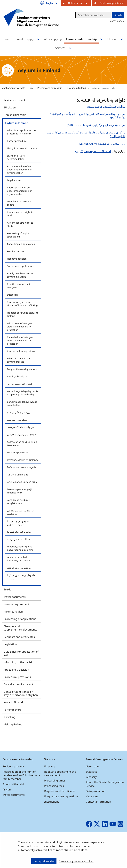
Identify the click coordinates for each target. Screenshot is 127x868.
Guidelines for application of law (21, 653)
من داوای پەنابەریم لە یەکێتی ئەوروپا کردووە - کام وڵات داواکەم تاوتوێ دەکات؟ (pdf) (87, 116)
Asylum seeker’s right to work (20, 214)
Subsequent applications (21, 266)
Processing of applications (20, 619)
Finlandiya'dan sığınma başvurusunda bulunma (20, 548)
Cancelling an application (21, 244)
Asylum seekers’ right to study (20, 224)
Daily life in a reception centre (20, 203)
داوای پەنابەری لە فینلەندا (19, 532)
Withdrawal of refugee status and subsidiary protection (19, 327)
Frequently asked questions (22, 369)
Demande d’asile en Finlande (23, 460)
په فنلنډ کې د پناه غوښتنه (19, 568)
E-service (50, 766)
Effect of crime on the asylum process (19, 360)
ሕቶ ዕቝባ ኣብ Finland (18, 475)
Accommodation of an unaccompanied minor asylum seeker (19, 170)
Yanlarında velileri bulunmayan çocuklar (19, 559)
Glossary (91, 777)
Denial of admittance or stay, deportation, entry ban (21, 693)
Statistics (91, 772)
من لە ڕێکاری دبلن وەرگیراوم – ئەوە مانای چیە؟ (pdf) (96, 125)
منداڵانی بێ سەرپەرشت (19, 539)
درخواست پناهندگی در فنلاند (20, 427)
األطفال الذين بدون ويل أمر (20, 384)
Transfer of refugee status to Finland (23, 314)
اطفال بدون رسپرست (18, 420)
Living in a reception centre (22, 148)
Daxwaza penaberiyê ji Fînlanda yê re (19, 491)
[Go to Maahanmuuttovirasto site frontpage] (31, 22)
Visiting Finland (13, 724)
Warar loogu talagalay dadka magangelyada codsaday (23, 393)
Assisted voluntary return (21, 351)
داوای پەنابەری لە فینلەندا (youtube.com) (102, 144)
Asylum (7, 789)
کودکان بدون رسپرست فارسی (22, 434)
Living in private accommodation (16, 157)
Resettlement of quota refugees (19, 286)
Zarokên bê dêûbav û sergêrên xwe (19, 502)
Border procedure (17, 141)
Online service (79, 3)
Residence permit (14, 100)
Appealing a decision (16, 670)
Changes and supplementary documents (20, 628)
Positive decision (16, 251)
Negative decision (17, 259)
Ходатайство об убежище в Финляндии (22, 443)
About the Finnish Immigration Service (105, 784)
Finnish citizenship (15, 115)
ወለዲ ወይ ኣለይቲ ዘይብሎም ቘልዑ (22, 482)
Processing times (55, 780)
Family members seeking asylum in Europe (21, 275)
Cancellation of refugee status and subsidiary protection (20, 340)
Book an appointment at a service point (60, 773)
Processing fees (54, 786)
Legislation (10, 644)
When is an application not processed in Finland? (22, 132)
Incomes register (14, 612)
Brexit (7, 589)
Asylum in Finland (77, 88)
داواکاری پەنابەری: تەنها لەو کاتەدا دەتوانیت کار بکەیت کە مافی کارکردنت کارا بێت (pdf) (86, 134)
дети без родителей (18, 452)
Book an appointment (112, 3)
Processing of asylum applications (19, 235)
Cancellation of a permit (18, 684)
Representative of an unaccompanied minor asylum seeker (19, 191)
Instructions (52, 802)
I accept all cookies (44, 861)
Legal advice (14, 180)
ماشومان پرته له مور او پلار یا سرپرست (21, 577)
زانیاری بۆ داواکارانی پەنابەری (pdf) (106, 106)
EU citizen (10, 107)
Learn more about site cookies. (68, 850)
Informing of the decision (19, 662)
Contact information (98, 802)
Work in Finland (13, 702)
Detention (12, 295)
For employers (12, 710)
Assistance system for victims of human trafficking (22, 304)
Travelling (10, 717)
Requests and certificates (19, 637)
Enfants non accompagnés (22, 467)
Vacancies (92, 796)
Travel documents (15, 597)
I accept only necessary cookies (76, 861)
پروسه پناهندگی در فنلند (18, 412)
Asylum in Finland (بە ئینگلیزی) (93, 151)
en (32, 88)
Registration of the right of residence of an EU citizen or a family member (21, 775)
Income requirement (16, 604)
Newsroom (93, 766)
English (52, 3)
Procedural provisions (17, 677)
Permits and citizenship (50, 88)
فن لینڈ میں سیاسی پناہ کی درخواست (20, 512)
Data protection (96, 791)
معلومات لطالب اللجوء (18, 376)
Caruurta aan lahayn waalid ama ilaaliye (22, 403)
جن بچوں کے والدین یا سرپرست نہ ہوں (18, 523)
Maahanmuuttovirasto (14, 88)
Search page (116, 21)
